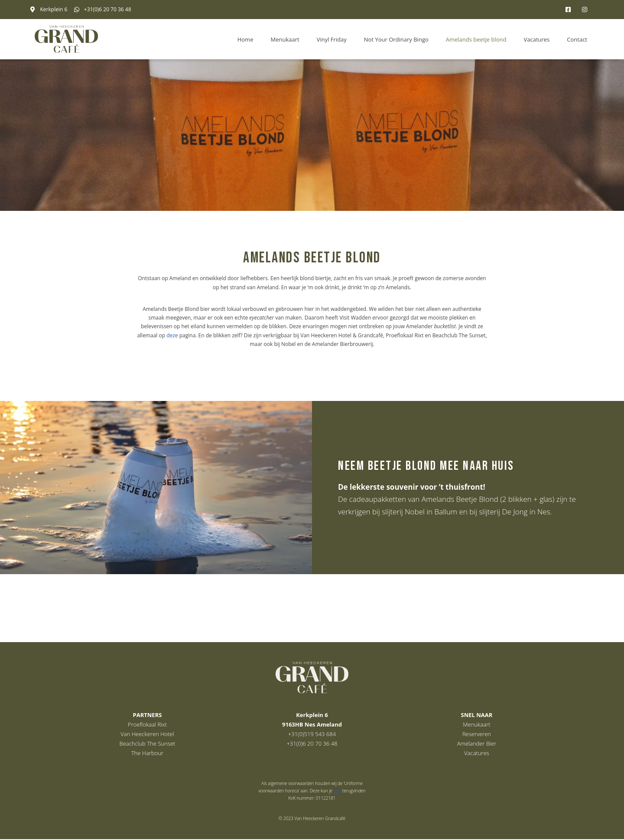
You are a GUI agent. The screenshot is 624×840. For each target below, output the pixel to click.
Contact (577, 39)
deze (172, 335)
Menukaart (285, 39)
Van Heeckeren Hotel (147, 735)
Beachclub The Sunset (148, 744)
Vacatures (536, 39)
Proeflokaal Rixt (147, 725)
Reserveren (477, 735)
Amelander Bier (477, 744)
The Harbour (147, 754)
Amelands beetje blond (476, 39)
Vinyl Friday (332, 39)
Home (245, 39)
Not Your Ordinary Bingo (396, 39)
